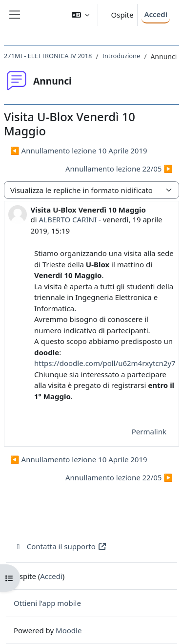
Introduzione (122, 56)
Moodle (69, 630)
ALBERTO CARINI (68, 219)
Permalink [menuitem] (149, 431)
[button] (81, 15)
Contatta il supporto (60, 546)
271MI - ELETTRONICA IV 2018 (48, 56)
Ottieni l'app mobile (47, 603)
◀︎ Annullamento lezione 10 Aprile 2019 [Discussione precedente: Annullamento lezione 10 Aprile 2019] (79, 150)
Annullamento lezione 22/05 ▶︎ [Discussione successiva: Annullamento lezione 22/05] (119, 169)
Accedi (156, 14)
